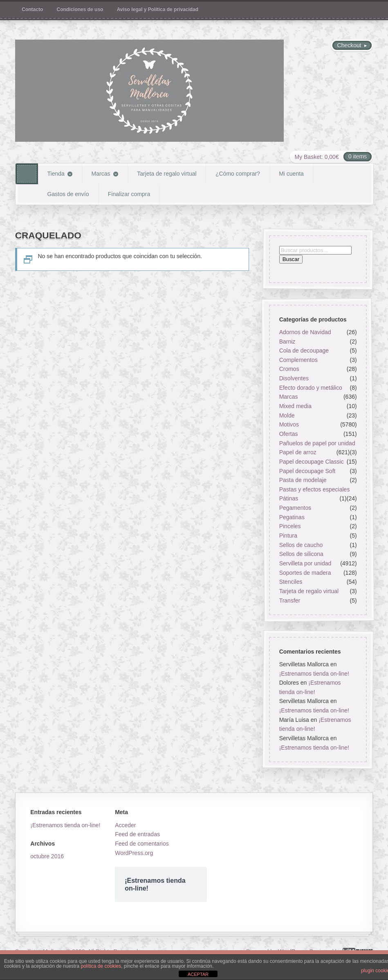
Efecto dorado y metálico (311, 388)
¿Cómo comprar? (238, 174)
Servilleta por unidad (305, 563)
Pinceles (290, 526)
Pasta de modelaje (303, 480)
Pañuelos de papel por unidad (317, 443)
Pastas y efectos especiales (315, 489)
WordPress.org (134, 853)
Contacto (32, 9)
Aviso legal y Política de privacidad (158, 9)
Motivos (289, 424)
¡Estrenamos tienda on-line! (314, 673)
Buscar (291, 260)
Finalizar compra (129, 194)
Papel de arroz (298, 452)
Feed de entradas (137, 834)
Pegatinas (292, 517)
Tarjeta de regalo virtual (167, 174)
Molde (287, 415)
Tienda (56, 174)
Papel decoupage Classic (312, 462)
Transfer (290, 601)
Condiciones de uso (80, 9)
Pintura (288, 536)
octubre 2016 (47, 856)
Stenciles (291, 582)
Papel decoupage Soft (307, 471)
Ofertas (289, 434)
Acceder (125, 825)
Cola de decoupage (304, 350)
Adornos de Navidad (305, 332)
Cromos (289, 369)
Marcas (101, 174)
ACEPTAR (198, 974)
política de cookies (101, 966)
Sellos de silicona (301, 554)
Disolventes (294, 378)
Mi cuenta (291, 174)
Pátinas (289, 499)
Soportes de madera (305, 573)
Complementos (298, 360)
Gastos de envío (68, 194)
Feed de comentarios (142, 844)
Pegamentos (295, 508)
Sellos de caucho (301, 545)
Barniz (287, 342)
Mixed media (295, 406)
